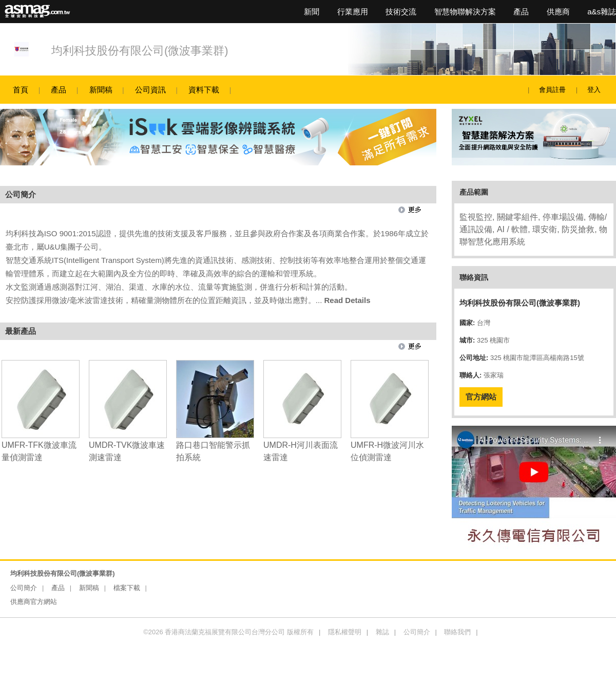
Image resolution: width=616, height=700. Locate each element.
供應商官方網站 (34, 602)
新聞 (312, 12)
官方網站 (481, 397)
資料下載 (204, 90)
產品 (521, 12)
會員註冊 (552, 90)
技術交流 (401, 12)
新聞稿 (101, 90)
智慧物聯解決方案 (465, 12)
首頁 (21, 90)
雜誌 (382, 632)
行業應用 (353, 12)
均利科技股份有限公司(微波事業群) (140, 51)
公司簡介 (24, 588)
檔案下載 (127, 588)
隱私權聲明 (345, 632)
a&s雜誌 (602, 12)
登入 (594, 90)
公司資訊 (150, 90)
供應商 (558, 12)
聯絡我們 (457, 632)
